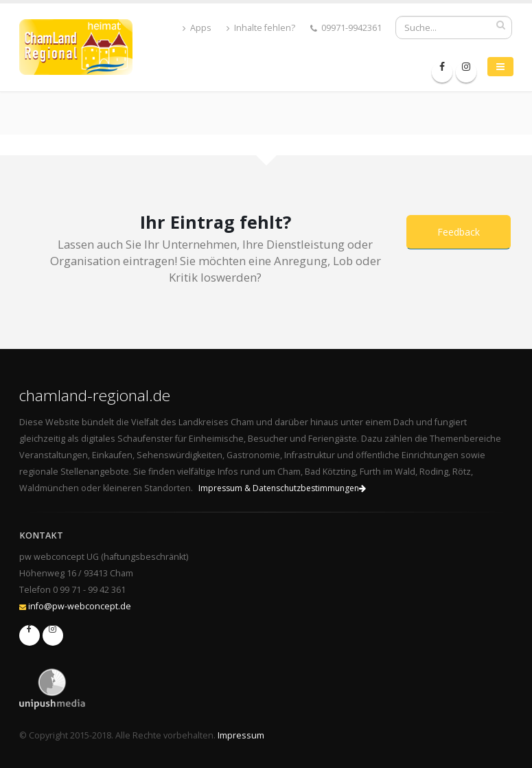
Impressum (241, 735)
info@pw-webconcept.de (80, 606)
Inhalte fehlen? (261, 28)
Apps (197, 28)
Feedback (459, 232)
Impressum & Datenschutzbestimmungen (282, 488)
